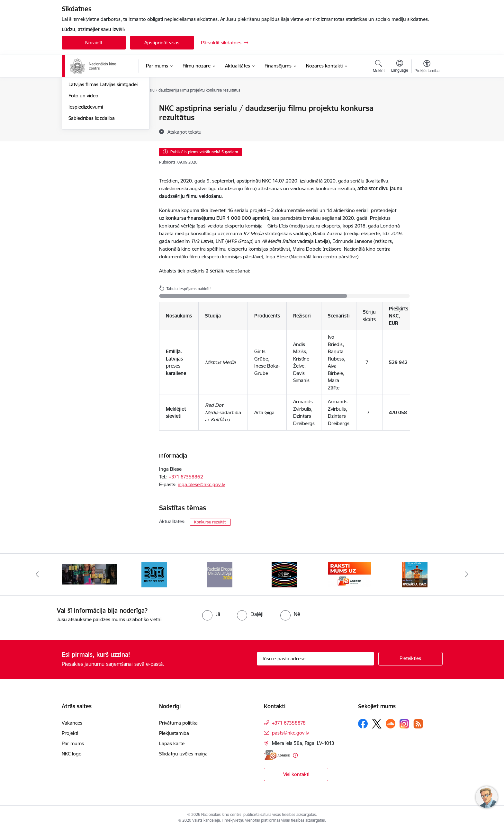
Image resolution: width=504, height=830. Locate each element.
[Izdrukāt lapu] (427, 106)
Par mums (73, 743)
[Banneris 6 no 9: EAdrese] (350, 574)
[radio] (211, 614)
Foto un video (83, 164)
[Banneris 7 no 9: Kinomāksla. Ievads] (415, 574)
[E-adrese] (277, 755)
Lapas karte (172, 743)
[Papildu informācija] (295, 755)
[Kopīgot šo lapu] (427, 122)
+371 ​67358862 (186, 477)
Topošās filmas (85, 131)
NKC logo (72, 754)
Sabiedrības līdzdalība (92, 187)
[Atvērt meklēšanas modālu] (379, 67)
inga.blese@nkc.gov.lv (201, 484)
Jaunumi (78, 108)
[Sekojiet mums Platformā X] (377, 724)
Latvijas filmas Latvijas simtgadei (103, 153)
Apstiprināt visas (162, 43)
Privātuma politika (178, 723)
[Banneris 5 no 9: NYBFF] (284, 574)
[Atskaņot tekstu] (184, 132)
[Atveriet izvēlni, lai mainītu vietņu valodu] (400, 67)
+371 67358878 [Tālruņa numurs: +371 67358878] (289, 723)
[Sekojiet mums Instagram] (404, 724)
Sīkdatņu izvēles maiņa (183, 754)
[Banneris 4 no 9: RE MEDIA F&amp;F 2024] (220, 574)
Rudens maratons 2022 (94, 142)
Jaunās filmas (83, 120)
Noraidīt (94, 43)
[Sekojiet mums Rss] (418, 724)
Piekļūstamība (174, 733)
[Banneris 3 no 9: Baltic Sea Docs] (154, 574)
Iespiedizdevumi (86, 176)
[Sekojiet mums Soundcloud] (391, 724)
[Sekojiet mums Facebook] (363, 724)
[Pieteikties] (410, 659)
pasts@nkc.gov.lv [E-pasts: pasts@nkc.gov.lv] (290, 733)
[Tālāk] (467, 575)
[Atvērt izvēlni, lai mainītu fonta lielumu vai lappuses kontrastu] (427, 67)
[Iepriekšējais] (37, 575)
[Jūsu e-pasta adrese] (315, 659)
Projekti (70, 733)
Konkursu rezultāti (210, 522)
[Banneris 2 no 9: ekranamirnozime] (90, 574)
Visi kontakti (296, 774)
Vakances (72, 723)
